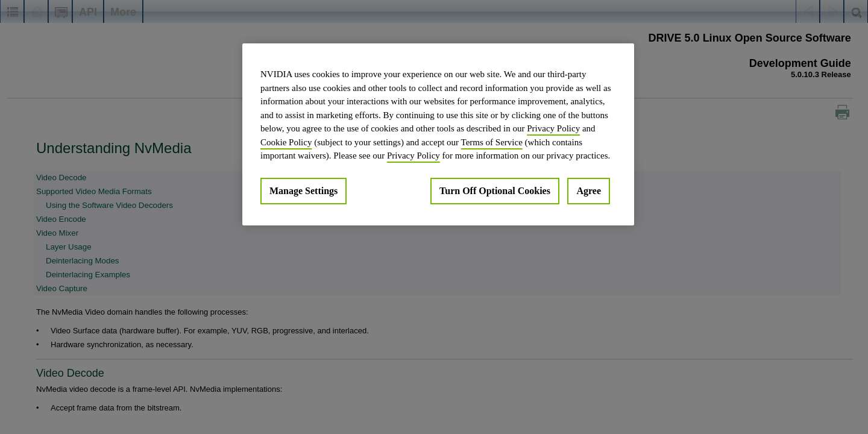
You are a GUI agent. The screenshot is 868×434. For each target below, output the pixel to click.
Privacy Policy (553, 128)
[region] (438, 134)
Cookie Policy (286, 142)
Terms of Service (492, 142)
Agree (589, 191)
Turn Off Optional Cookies (495, 191)
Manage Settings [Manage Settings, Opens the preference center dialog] (303, 191)
